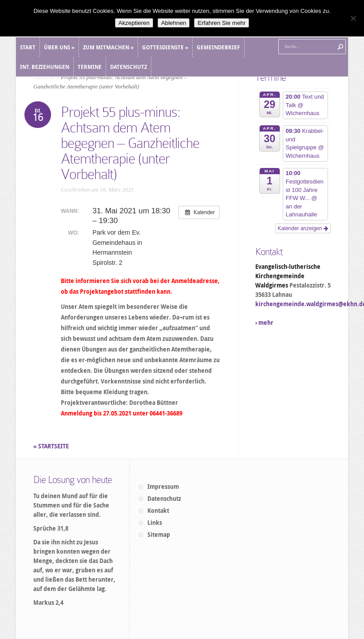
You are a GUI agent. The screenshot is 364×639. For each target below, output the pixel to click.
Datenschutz (164, 499)
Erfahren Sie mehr (222, 23)
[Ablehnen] (353, 18)
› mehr (264, 323)
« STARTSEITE (52, 446)
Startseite (44, 77)
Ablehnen (174, 23)
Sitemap (159, 535)
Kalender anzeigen (303, 228)
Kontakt (158, 511)
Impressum (163, 487)
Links (155, 523)
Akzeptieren (134, 23)
